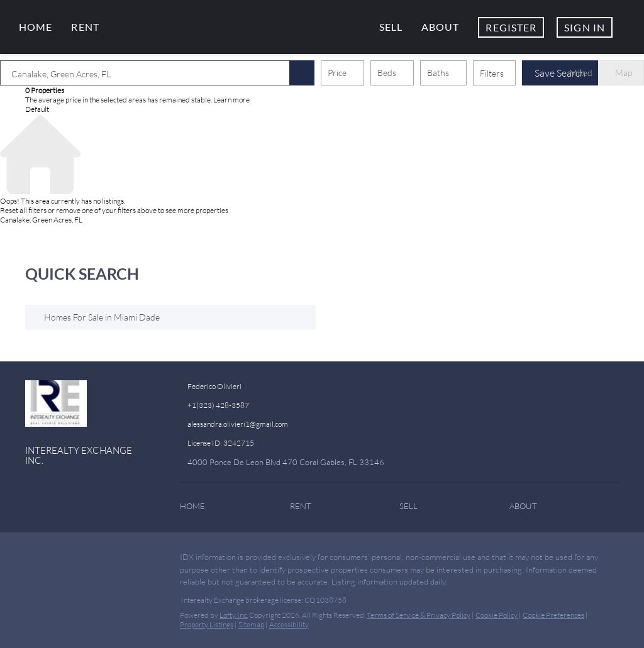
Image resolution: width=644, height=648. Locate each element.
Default (37, 109)
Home (36, 27)
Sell (391, 27)
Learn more (231, 100)
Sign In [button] (585, 27)
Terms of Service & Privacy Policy (419, 615)
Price (337, 73)
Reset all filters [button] (23, 210)
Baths (438, 73)
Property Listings (207, 624)
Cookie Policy (497, 615)
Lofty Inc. (234, 615)
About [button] (441, 27)
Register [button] (511, 27)
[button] (302, 73)
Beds (387, 73)
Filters (492, 73)
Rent (85, 27)
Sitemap (251, 624)
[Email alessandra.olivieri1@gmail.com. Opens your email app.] (271, 424)
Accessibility (289, 624)
